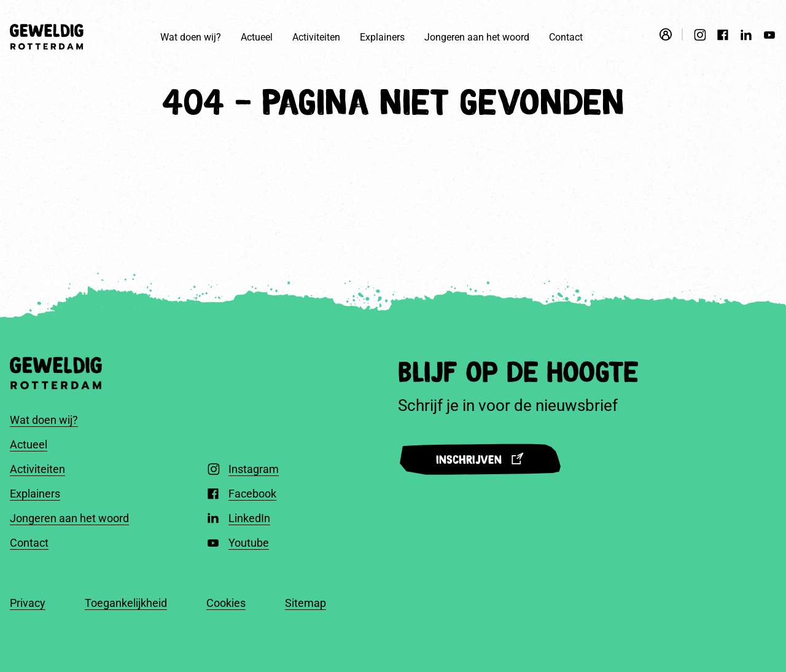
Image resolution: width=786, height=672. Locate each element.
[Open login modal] (671, 34)
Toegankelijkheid (126, 603)
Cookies (226, 603)
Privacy (28, 603)
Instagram (254, 469)
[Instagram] (699, 37)
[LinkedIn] (746, 37)
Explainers (382, 37)
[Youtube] (769, 37)
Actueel (257, 37)
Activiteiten (316, 37)
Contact (566, 37)
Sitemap (305, 603)
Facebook (252, 494)
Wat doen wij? (191, 37)
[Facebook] (723, 37)
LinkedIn (249, 518)
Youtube (249, 543)
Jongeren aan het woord (477, 37)
